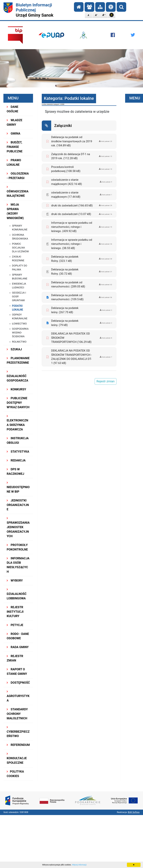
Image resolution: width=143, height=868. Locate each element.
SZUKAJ (14, 349)
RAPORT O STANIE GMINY (17, 672)
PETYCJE (15, 625)
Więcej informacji (79, 865)
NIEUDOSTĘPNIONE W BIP (18, 487)
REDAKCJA (16, 460)
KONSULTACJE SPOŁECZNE (17, 758)
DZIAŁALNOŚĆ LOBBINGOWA (17, 594)
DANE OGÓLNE (12, 109)
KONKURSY (16, 389)
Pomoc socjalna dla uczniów (20, 248)
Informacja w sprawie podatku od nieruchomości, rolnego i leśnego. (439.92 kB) (72, 227)
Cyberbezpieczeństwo (18, 732)
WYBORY (15, 581)
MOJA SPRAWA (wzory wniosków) (15, 211)
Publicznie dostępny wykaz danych (18, 403)
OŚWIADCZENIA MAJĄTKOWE (18, 192)
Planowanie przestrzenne (18, 360)
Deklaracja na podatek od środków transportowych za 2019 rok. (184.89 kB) (72, 141)
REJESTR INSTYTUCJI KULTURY (15, 612)
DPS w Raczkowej (15, 472)
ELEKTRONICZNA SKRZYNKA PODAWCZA (17, 423)
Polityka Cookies (15, 774)
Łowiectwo (19, 324)
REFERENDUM (18, 745)
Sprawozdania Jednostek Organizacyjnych (18, 527)
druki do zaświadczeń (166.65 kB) (72, 205)
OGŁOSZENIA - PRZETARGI (18, 176)
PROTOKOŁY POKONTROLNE (17, 547)
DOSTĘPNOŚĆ (18, 683)
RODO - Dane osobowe (18, 636)
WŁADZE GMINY (15, 122)
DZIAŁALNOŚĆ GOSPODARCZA (17, 376)
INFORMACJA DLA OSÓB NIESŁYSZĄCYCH (18, 565)
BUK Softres (134, 812)
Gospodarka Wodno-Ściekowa (20, 333)
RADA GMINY (18, 647)
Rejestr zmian (15, 658)
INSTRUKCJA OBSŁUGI (18, 440)
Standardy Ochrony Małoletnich (17, 714)
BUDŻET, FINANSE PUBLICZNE (15, 147)
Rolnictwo (19, 342)
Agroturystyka (18, 696)
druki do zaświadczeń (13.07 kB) (71, 214)
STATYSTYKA (18, 452)
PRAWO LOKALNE (14, 162)
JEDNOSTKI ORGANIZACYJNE (18, 505)
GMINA (14, 134)
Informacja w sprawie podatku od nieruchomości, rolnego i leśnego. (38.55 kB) (72, 244)
